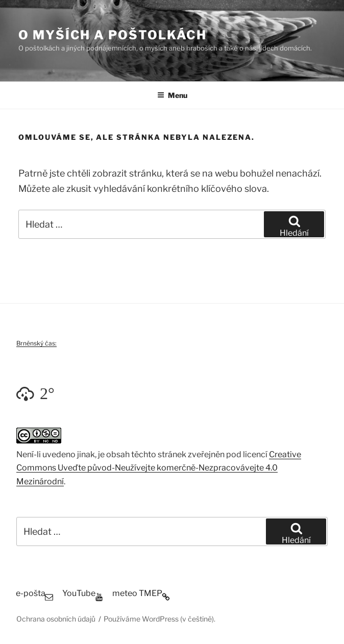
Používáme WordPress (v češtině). (159, 619)
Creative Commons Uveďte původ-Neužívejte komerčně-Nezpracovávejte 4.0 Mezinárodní (159, 468)
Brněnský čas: (36, 343)
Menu (172, 95)
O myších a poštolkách (113, 35)
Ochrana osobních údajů (56, 619)
